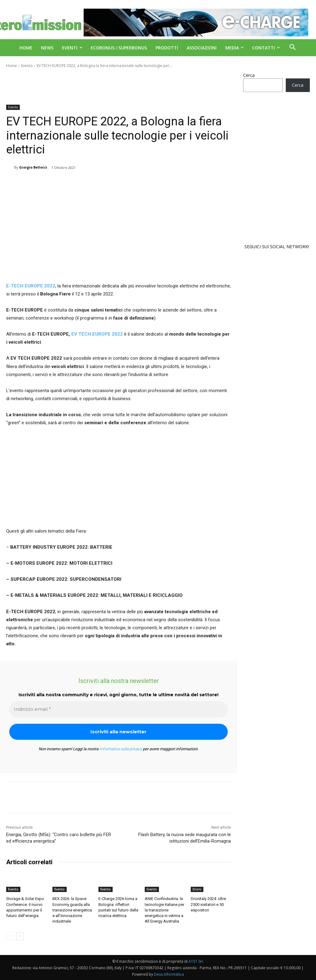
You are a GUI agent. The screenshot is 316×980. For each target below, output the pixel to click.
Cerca (249, 75)
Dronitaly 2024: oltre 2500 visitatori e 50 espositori (208, 904)
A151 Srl (196, 961)
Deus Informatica (169, 974)
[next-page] (20, 936)
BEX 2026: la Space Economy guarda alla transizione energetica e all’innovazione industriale (72, 910)
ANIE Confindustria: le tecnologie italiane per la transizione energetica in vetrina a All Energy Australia (164, 910)
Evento (27, 66)
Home (12, 66)
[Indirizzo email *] (118, 709)
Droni (197, 889)
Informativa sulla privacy (121, 749)
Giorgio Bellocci (33, 167)
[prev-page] (10, 936)
